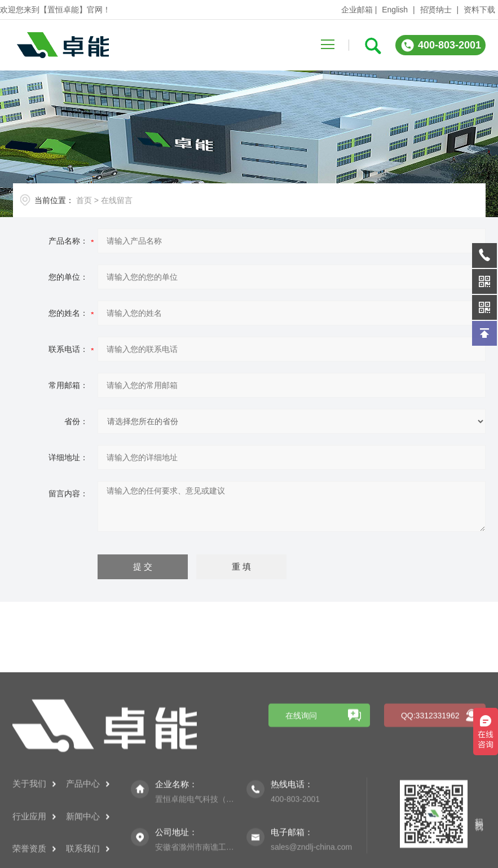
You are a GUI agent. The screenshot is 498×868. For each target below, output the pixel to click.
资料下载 (479, 10)
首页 (84, 200)
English (395, 10)
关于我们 (34, 848)
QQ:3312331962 (430, 780)
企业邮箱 (357, 10)
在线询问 (301, 780)
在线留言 (117, 200)
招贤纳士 (436, 10)
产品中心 (88, 848)
